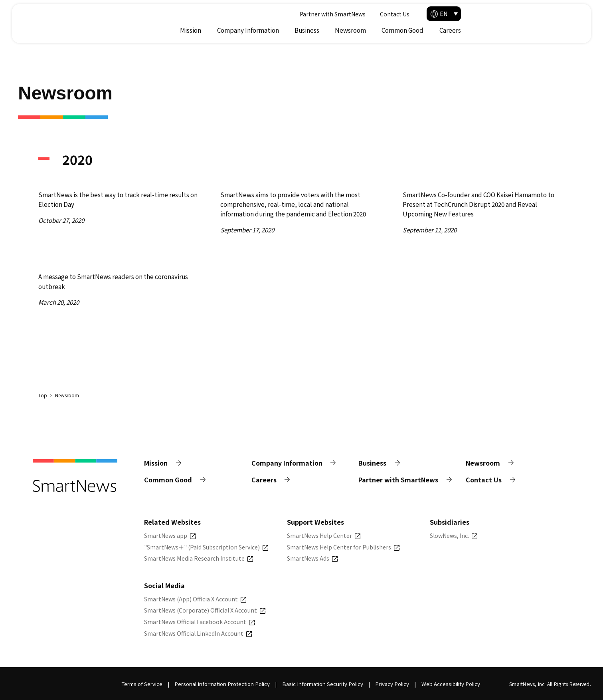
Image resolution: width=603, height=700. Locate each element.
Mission (305, 30)
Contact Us (504, 14)
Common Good (517, 30)
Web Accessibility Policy (451, 684)
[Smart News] (77, 20)
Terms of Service (142, 684)
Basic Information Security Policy (323, 684)
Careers (565, 30)
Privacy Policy (392, 684)
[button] (559, 14)
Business (422, 30)
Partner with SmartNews (442, 14)
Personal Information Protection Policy (222, 684)
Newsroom (465, 30)
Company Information (363, 30)
